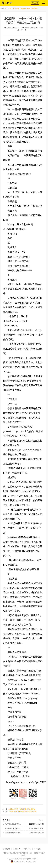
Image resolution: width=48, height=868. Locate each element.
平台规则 (37, 849)
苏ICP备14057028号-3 (30, 859)
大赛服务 (17, 849)
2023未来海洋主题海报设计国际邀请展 (22, 809)
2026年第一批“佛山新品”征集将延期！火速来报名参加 (14, 828)
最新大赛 (16, 8)
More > (41, 820)
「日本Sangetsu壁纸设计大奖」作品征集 (23, 811)
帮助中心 (27, 849)
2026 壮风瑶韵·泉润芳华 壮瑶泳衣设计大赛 (14, 833)
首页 (10, 8)
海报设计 (35, 8)
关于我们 (6, 849)
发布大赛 (35, 3)
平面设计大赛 (25, 8)
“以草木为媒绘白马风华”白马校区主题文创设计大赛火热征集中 (14, 824)
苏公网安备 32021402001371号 (23, 861)
